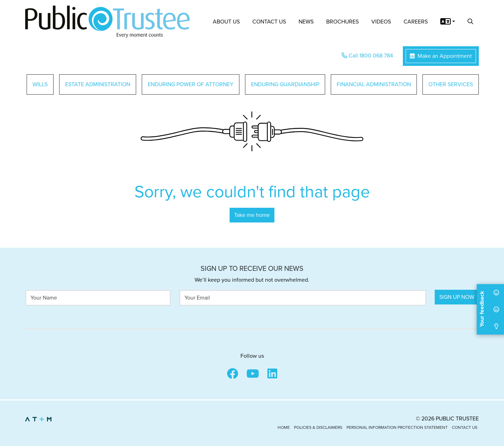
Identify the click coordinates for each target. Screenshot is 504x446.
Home (284, 427)
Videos (381, 22)
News (306, 22)
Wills (40, 84)
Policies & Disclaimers (318, 427)
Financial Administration (374, 84)
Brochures (342, 22)
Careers (416, 22)
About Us (226, 22)
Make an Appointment (441, 56)
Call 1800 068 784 (367, 56)
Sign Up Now (457, 297)
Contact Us (269, 22)
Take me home (252, 215)
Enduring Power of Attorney (191, 84)
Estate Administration (98, 84)
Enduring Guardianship (285, 84)
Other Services (451, 84)
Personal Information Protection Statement (397, 427)
